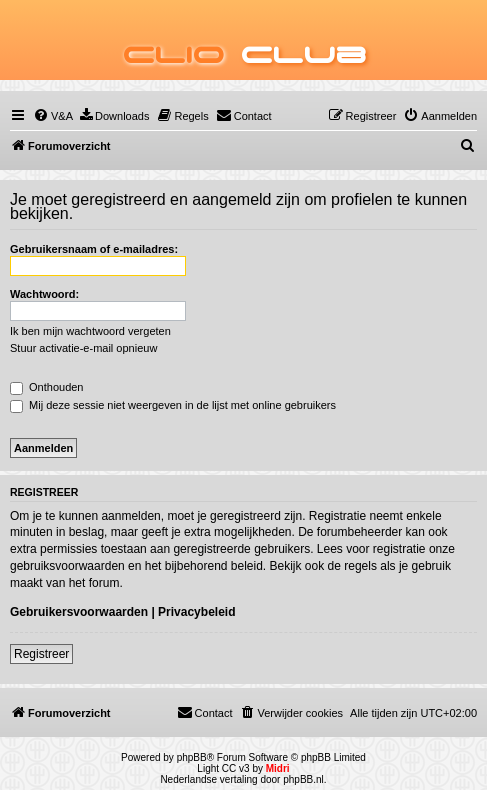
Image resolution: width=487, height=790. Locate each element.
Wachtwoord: (44, 294)
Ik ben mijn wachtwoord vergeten (90, 331)
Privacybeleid (196, 612)
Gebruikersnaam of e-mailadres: (94, 249)
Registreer (41, 654)
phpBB (192, 757)
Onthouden (47, 387)
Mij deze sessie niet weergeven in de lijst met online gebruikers (173, 405)
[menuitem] (53, 116)
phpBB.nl (303, 779)
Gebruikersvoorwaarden (79, 612)
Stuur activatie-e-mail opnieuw (83, 348)
